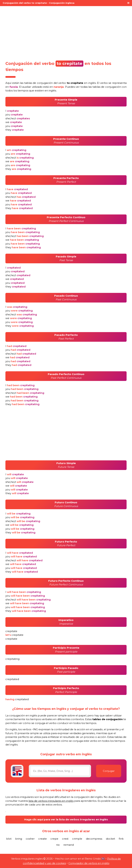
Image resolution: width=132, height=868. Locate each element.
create (43, 839)
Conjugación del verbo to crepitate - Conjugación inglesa (39, 3)
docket (110, 839)
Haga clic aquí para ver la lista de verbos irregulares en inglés (66, 819)
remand (69, 845)
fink (121, 839)
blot (9, 839)
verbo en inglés (77, 83)
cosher (30, 839)
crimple (77, 839)
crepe (54, 839)
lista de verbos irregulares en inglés (51, 801)
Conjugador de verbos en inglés (89, 863)
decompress (94, 839)
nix (58, 845)
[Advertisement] (66, 32)
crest (65, 839)
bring (19, 839)
